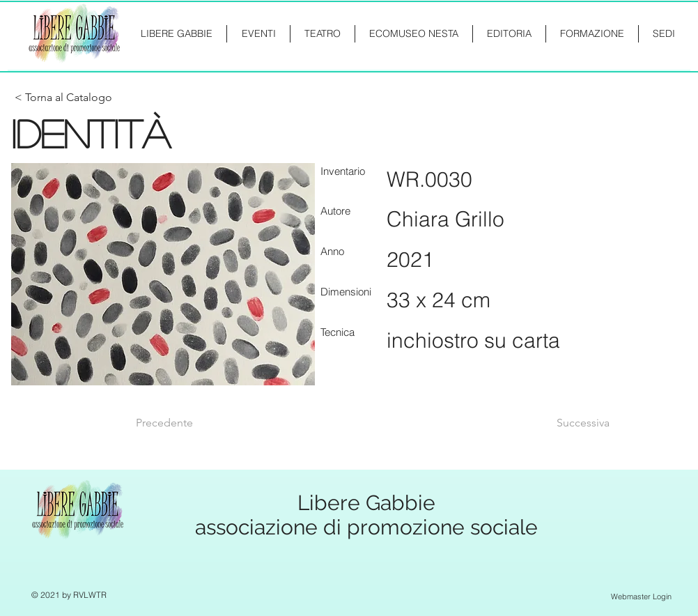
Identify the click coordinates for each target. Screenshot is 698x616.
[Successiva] (575, 423)
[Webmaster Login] (641, 596)
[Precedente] (182, 423)
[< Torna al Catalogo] (63, 98)
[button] (592, 34)
